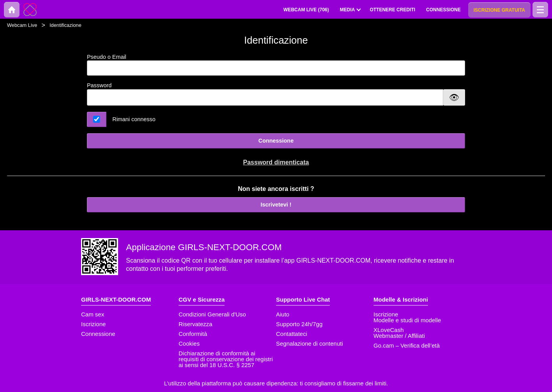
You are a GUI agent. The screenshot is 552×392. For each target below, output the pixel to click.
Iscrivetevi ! (276, 205)
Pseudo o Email (276, 65)
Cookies (189, 343)
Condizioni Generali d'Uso (212, 314)
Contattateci (292, 334)
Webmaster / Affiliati (399, 336)
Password (99, 85)
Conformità (193, 334)
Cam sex (93, 314)
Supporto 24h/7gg (299, 324)
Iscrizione (93, 324)
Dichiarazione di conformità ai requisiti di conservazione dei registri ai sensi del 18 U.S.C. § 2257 (226, 359)
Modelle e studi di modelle (407, 320)
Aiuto (283, 314)
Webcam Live (22, 25)
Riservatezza (195, 324)
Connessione (276, 141)
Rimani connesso (134, 119)
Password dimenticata (276, 162)
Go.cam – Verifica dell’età (407, 345)
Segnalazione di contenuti (310, 343)
